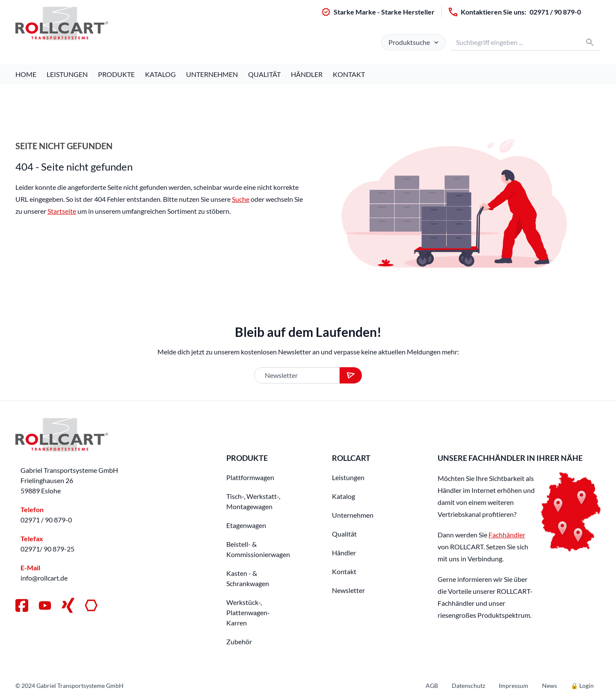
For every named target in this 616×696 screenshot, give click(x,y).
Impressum (514, 686)
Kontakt (349, 74)
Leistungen (67, 74)
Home (26, 74)
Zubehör (239, 641)
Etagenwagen (246, 525)
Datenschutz (468, 686)
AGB (432, 686)
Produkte (116, 74)
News (549, 686)
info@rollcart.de (44, 578)
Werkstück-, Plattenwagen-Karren (248, 612)
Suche (241, 199)
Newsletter (348, 590)
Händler (307, 74)
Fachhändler (507, 535)
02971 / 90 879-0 (555, 12)
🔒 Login (582, 686)
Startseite (62, 211)
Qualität (264, 74)
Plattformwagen (250, 477)
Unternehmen (212, 74)
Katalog (160, 74)
